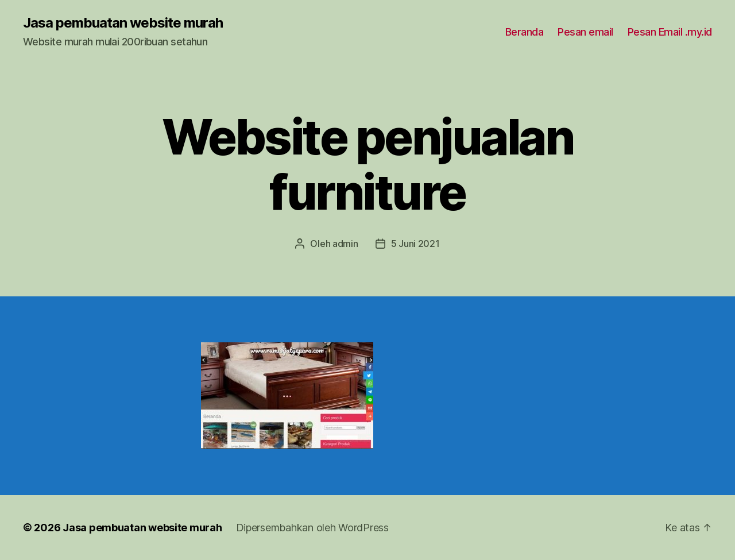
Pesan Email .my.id (670, 32)
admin (345, 244)
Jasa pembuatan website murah (123, 23)
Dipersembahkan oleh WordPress (312, 528)
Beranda (525, 32)
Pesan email (585, 32)
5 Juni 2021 (415, 244)
